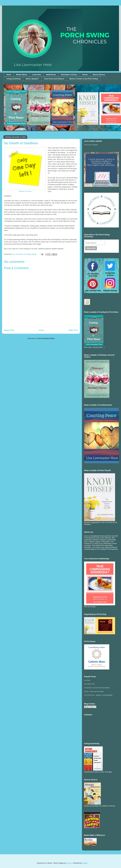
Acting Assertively (14, 79)
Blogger (85, 863)
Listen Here (37, 75)
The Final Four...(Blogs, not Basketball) (98, 695)
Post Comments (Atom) (46, 338)
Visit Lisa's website (91, 145)
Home (9, 75)
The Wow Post (89, 684)
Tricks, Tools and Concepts (94, 691)
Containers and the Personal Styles (97, 688)
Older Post (73, 330)
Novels (85, 75)
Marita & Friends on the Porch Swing (84, 79)
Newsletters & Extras (69, 75)
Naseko (69, 863)
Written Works (22, 75)
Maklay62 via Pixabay (25, 191)
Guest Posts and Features (54, 79)
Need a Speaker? (32, 79)
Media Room (51, 75)
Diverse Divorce (99, 75)
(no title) (87, 680)
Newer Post (9, 330)
